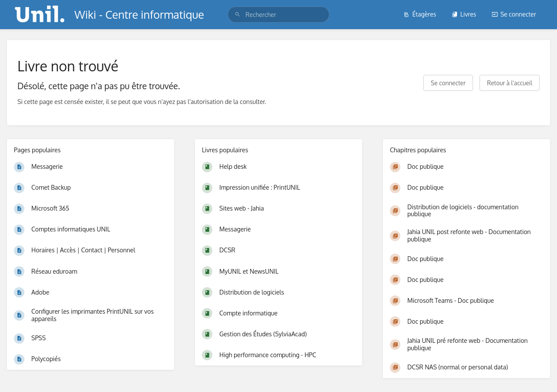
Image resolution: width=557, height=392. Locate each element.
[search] (278, 15)
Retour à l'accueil (510, 83)
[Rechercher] (238, 15)
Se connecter (514, 14)
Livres (464, 14)
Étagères (420, 14)
